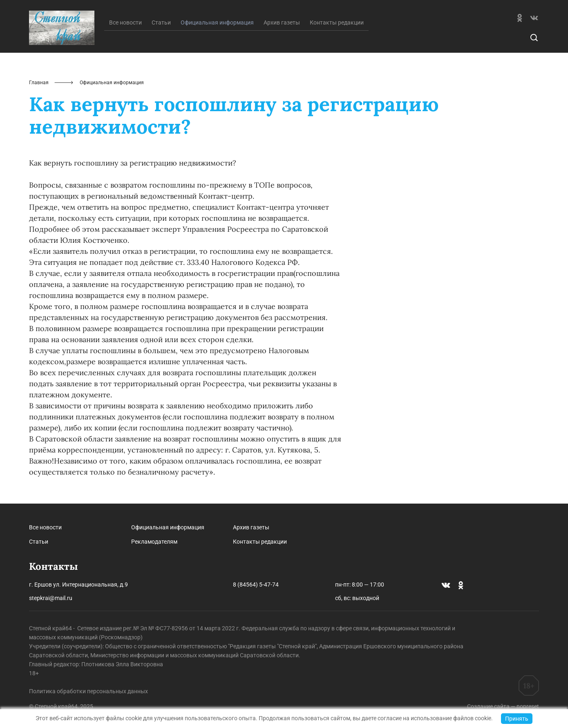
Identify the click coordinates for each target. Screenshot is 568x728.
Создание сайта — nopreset (503, 706)
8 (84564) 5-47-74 (256, 585)
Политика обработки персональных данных (88, 691)
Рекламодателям (154, 542)
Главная (39, 83)
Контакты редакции (337, 22)
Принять (517, 719)
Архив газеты (282, 22)
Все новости (125, 22)
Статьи (161, 22)
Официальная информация (168, 527)
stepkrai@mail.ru (51, 598)
